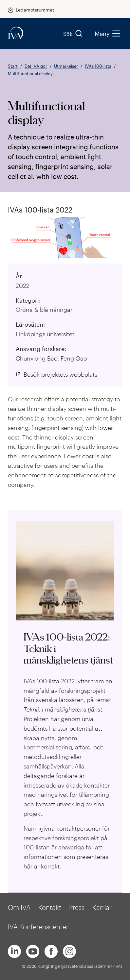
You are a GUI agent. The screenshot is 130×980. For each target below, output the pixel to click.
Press (77, 907)
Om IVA (19, 907)
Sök (73, 34)
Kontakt (50, 907)
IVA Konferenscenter (38, 927)
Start (13, 66)
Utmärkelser (66, 66)
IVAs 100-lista (98, 66)
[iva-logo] (16, 33)
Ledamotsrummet (35, 10)
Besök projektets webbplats (60, 374)
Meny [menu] (107, 34)
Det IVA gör (36, 66)
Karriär (102, 907)
